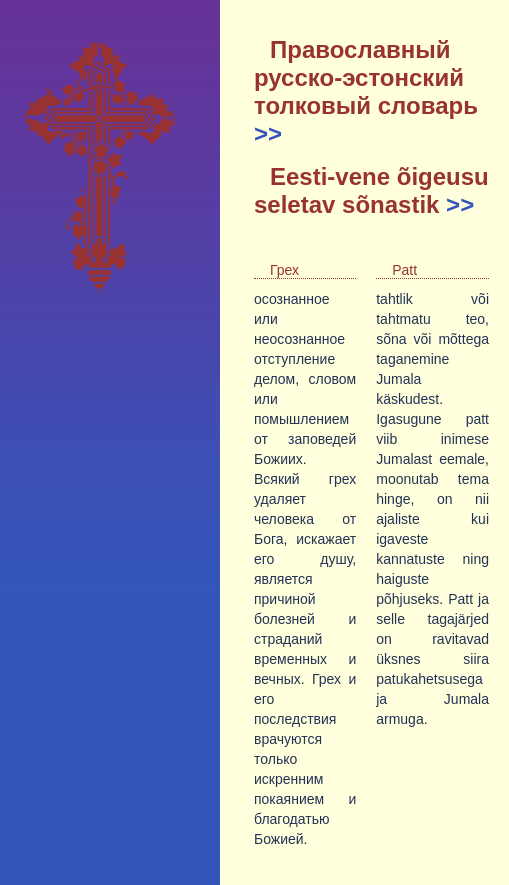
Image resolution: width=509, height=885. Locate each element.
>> (268, 133)
